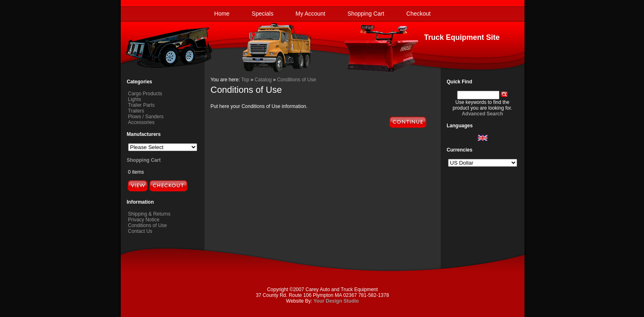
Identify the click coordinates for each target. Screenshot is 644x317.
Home (222, 14)
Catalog (263, 80)
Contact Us (140, 231)
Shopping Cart (366, 14)
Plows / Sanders (146, 117)
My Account (310, 14)
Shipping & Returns (149, 214)
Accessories (141, 122)
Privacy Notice (144, 220)
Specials (263, 14)
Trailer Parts (141, 105)
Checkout (418, 14)
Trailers (136, 111)
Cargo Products (145, 94)
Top (245, 80)
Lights (135, 99)
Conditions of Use (148, 225)
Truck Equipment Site (462, 37)
